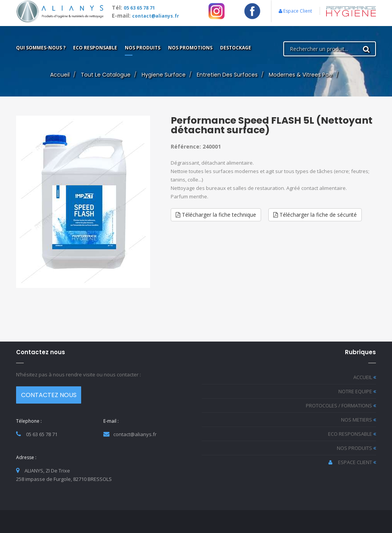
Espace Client (295, 11)
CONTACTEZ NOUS (49, 395)
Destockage (236, 48)
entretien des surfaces (227, 75)
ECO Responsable (95, 48)
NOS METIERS (359, 420)
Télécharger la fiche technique (216, 215)
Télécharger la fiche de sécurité (315, 215)
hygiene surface (164, 75)
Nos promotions (190, 48)
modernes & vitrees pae (301, 75)
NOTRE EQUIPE (357, 391)
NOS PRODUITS (356, 448)
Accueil (60, 75)
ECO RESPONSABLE (352, 434)
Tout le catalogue (106, 75)
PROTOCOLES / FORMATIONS (341, 405)
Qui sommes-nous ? (41, 48)
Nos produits (143, 48)
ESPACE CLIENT (352, 462)
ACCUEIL (365, 377)
